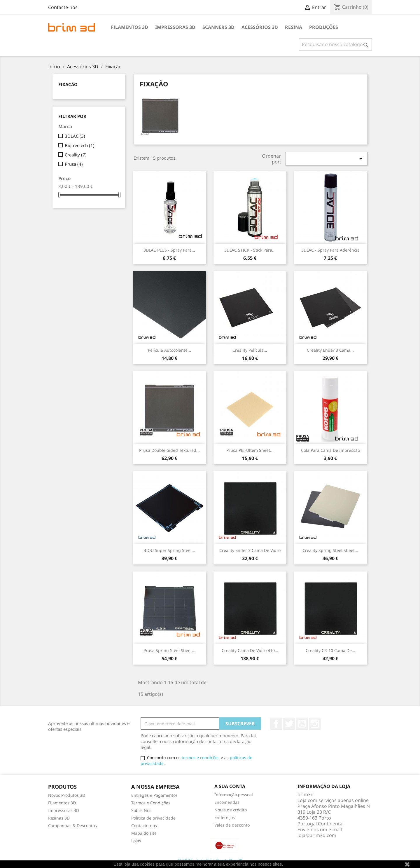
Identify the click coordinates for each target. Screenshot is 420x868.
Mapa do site (144, 833)
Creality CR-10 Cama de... (330, 650)
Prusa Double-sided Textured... (169, 450)
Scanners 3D (218, 27)
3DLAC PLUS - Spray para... (169, 250)
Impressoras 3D (175, 27)
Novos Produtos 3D (67, 795)
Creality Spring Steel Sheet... (330, 550)
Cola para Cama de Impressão (330, 450)
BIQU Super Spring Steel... (169, 550)
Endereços (225, 817)
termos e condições (201, 758)
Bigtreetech (80, 145)
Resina (294, 27)
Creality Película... (250, 350)
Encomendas (227, 802)
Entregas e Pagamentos (154, 795)
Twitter (289, 724)
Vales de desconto (232, 825)
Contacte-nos (63, 7)
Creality (76, 155)
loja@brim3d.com (317, 835)
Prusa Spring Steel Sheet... (169, 650)
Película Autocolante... (169, 350)
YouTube (302, 724)
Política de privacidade (153, 818)
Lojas (136, 841)
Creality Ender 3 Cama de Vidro (250, 550)
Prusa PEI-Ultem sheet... (250, 450)
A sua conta (230, 786)
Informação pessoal (234, 795)
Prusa (74, 164)
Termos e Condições (151, 803)
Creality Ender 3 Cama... (330, 350)
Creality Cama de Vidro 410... (250, 650)
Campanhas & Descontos (72, 826)
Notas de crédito (231, 810)
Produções (324, 27)
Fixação (68, 84)
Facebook (276, 724)
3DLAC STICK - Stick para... (250, 250)
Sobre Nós (141, 810)
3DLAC (75, 136)
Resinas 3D (59, 818)
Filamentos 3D (129, 27)
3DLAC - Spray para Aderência (330, 250)
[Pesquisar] (335, 44)
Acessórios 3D (260, 27)
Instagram (315, 724)
